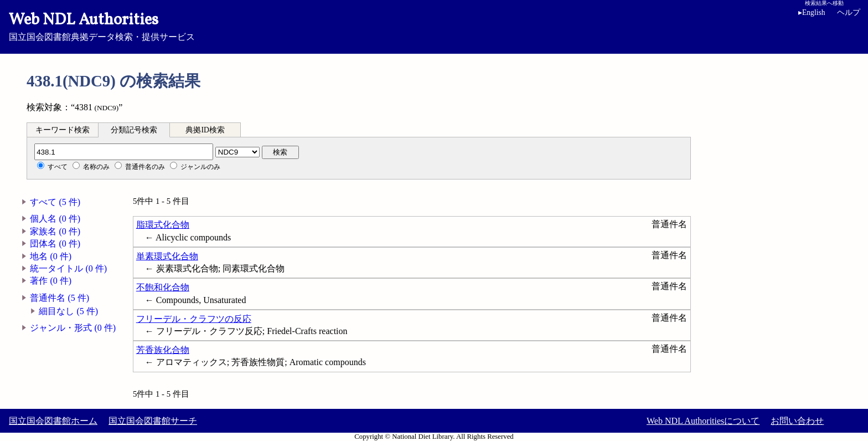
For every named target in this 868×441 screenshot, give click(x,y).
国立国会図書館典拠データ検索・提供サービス (434, 25)
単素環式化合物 (167, 256)
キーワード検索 (63, 130)
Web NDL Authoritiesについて (703, 421)
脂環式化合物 (163, 225)
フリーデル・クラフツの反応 (194, 319)
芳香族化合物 (163, 350)
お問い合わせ (797, 421)
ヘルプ (849, 12)
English (814, 12)
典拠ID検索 (205, 130)
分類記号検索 (134, 130)
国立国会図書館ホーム (53, 421)
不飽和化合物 (163, 287)
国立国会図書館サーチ (153, 421)
